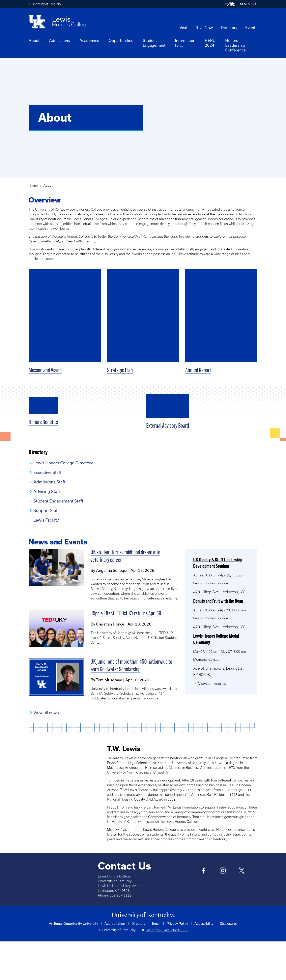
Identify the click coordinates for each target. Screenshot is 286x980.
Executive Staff (47, 511)
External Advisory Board (168, 465)
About (34, 40)
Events (251, 28)
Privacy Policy (177, 962)
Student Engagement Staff (58, 540)
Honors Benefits (43, 465)
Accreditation (115, 962)
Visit (184, 28)
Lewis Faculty (46, 559)
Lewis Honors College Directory (63, 502)
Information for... (185, 43)
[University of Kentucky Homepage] (143, 954)
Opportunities (121, 40)
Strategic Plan (120, 371)
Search (250, 4)
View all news (46, 751)
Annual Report (198, 371)
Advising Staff (47, 530)
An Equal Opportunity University (73, 962)
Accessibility (204, 962)
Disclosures (229, 962)
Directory (229, 28)
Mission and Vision (45, 371)
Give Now (204, 28)
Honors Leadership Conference (235, 45)
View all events (212, 722)
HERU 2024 (210, 43)
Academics (89, 40)
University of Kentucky (46, 4)
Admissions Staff (49, 521)
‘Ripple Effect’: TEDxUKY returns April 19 (126, 653)
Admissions (59, 40)
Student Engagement (154, 43)
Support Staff (46, 549)
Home (33, 185)
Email (156, 962)
